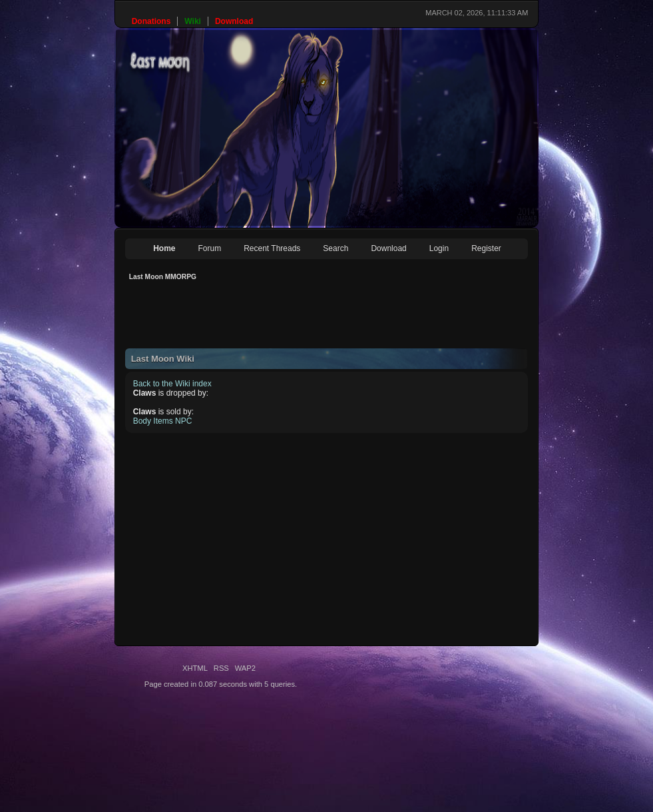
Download (388, 248)
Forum (210, 248)
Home (164, 248)
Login (439, 248)
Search (335, 248)
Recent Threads (272, 248)
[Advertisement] (367, 318)
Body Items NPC (163, 421)
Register (486, 248)
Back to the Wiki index (172, 384)
